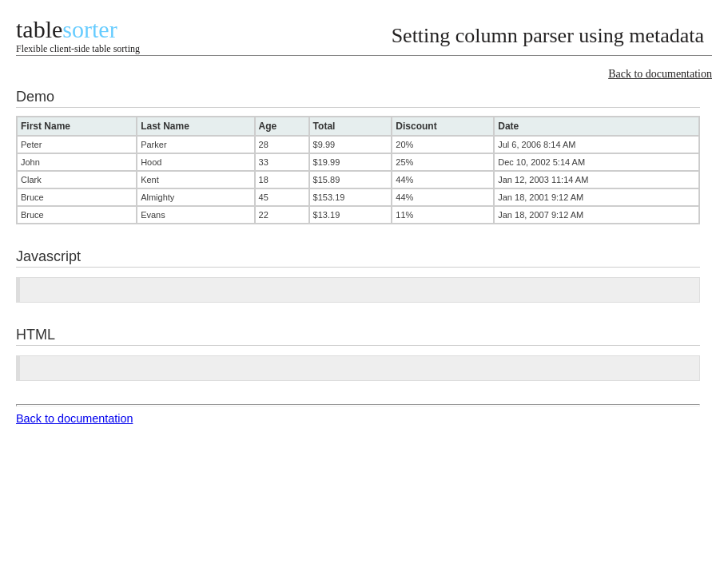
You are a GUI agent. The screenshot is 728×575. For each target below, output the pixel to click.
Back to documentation (660, 74)
